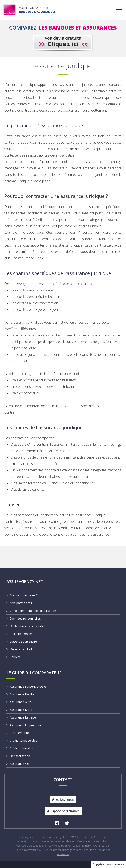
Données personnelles (24, 618)
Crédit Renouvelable (22, 740)
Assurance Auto (19, 702)
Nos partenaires (19, 603)
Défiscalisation (18, 756)
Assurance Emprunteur (24, 725)
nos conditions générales (67, 850)
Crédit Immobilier (20, 748)
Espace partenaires (63, 811)
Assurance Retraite (21, 717)
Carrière (14, 657)
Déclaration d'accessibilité (26, 626)
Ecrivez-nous (63, 800)
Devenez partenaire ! (22, 642)
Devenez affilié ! (19, 649)
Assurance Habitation (23, 694)
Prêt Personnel (18, 733)
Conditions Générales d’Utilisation (31, 611)
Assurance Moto (20, 710)
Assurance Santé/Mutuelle (26, 686)
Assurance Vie (18, 764)
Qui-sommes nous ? (22, 595)
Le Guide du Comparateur (34, 673)
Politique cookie (19, 634)
